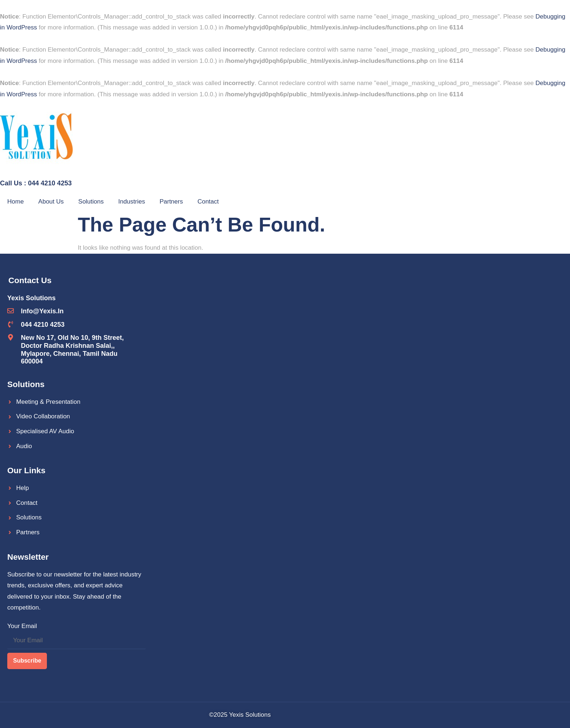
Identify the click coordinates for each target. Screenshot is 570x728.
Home (15, 202)
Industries (132, 202)
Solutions (91, 202)
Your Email (22, 626)
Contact (208, 202)
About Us (51, 202)
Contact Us (30, 280)
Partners (171, 202)
